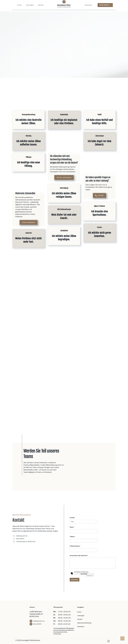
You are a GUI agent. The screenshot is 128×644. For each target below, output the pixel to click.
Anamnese (88, 5)
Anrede (72, 517)
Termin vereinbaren (64, 178)
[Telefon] (83, 540)
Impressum (81, 626)
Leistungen (30, 5)
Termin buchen (105, 5)
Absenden (75, 579)
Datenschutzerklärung (84, 623)
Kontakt (99, 196)
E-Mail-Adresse (75, 546)
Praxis (20, 5)
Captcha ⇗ (90, 575)
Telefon (73, 536)
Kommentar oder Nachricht (79, 555)
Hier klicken (84, 574)
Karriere (41, 5)
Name (72, 527)
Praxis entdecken (28, 223)
